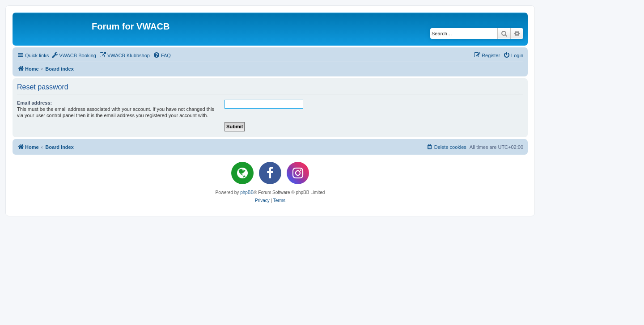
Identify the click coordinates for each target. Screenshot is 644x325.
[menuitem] (74, 55)
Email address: (34, 103)
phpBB (247, 192)
